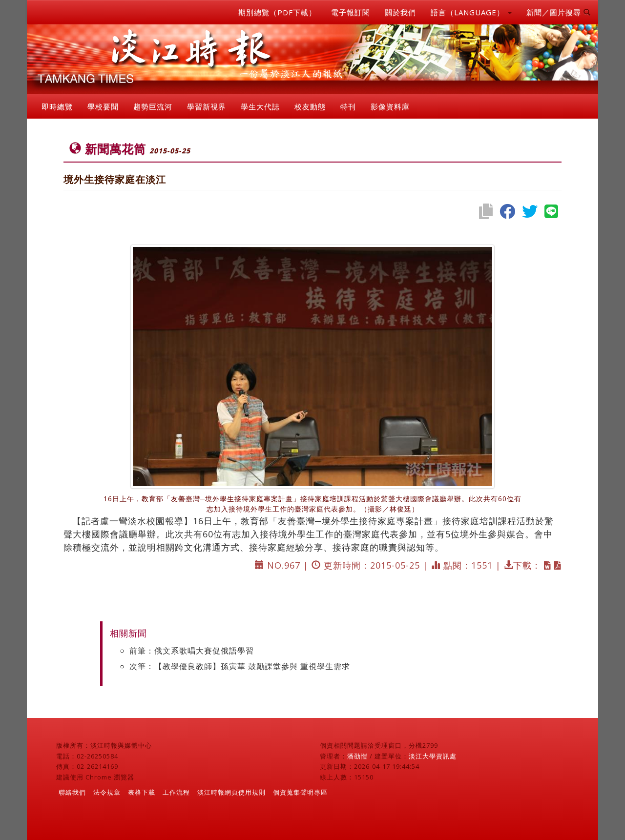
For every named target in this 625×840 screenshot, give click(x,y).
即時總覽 (57, 106)
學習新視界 (207, 106)
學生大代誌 (260, 106)
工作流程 (176, 792)
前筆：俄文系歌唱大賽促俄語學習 (192, 651)
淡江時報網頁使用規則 (231, 792)
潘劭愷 (357, 756)
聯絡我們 (72, 792)
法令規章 (107, 792)
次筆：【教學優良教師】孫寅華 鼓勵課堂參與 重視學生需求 (240, 666)
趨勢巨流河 (153, 106)
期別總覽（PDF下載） (277, 12)
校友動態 (310, 106)
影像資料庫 (390, 106)
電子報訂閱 (351, 12)
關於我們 (400, 12)
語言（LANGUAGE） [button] (471, 12)
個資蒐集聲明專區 (300, 792)
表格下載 (142, 792)
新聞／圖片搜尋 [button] (559, 12)
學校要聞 (103, 106)
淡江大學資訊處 (433, 756)
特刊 (348, 106)
